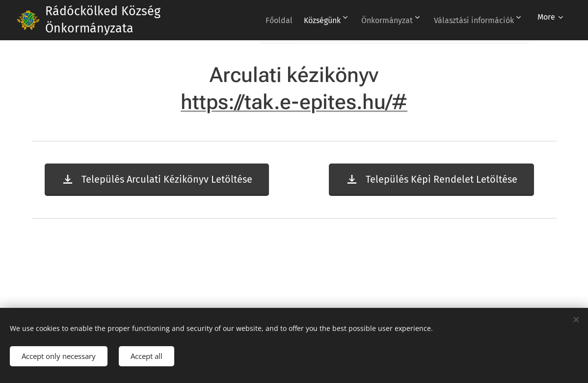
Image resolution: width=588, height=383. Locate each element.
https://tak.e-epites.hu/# (294, 102)
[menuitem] (369, 20)
